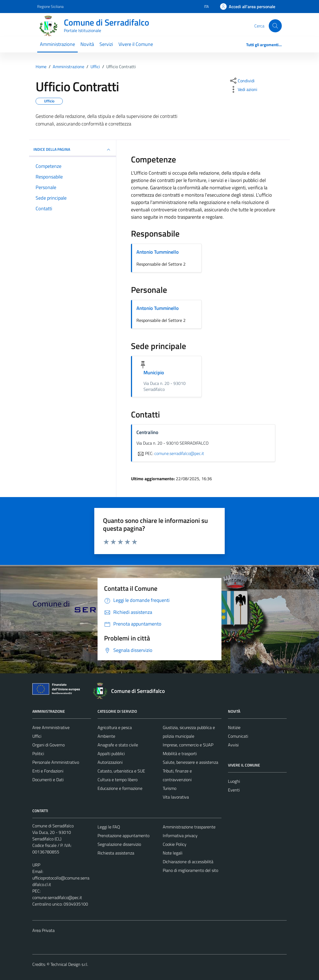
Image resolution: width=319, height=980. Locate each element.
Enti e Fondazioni (48, 771)
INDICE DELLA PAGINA (73, 150)
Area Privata (43, 930)
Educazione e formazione (120, 788)
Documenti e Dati (48, 780)
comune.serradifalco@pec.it (57, 897)
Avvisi (233, 745)
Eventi (234, 790)
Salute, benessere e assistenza (190, 762)
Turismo (170, 788)
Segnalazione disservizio (119, 844)
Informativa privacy (180, 835)
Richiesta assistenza (116, 853)
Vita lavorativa (176, 797)
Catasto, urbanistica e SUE (121, 771)
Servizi (106, 44)
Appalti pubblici (111, 753)
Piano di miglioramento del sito (190, 870)
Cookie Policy (175, 844)
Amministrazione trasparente (189, 827)
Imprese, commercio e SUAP (188, 745)
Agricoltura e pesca (115, 727)
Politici (38, 753)
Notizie (234, 727)
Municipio (154, 373)
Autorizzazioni (110, 762)
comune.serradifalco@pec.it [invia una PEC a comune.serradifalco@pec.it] (179, 453)
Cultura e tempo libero (118, 780)
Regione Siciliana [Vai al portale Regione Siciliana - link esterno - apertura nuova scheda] (50, 6)
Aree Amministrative (51, 727)
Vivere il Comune (136, 44)
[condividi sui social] (242, 81)
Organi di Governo (49, 745)
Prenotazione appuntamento (123, 835)
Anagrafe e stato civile (118, 745)
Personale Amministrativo (56, 762)
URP (36, 865)
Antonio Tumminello (158, 252)
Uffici (37, 736)
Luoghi (234, 781)
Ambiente (106, 736)
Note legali (173, 853)
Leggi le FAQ (109, 827)
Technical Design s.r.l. (69, 964)
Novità (87, 44)
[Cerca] (275, 26)
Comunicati (238, 736)
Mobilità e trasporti (180, 753)
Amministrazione (57, 44)
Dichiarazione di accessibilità (188, 862)
